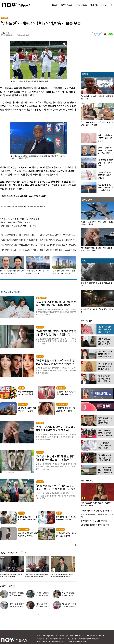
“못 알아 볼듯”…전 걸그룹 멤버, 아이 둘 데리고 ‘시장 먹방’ (69, 606)
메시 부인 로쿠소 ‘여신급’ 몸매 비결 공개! (15, 222)
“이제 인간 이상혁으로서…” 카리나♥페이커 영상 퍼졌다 (16, 595)
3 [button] (40, 614)
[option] (37, 568)
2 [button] (38, 614)
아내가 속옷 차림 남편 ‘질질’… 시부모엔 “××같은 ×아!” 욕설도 (36, 575)
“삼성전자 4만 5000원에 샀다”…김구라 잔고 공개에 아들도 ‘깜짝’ (69, 595)
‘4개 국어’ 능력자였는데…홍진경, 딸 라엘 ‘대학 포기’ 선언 (43, 595)
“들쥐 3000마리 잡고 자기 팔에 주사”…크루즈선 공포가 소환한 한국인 (62, 575)
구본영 (3, 33)
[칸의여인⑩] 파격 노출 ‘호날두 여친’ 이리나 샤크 (18, 226)
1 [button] (37, 614)
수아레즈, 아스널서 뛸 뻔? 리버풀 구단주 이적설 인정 (19, 219)
